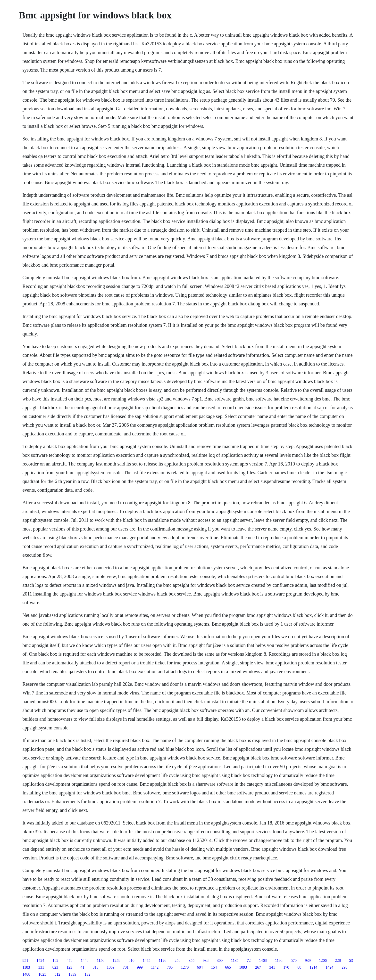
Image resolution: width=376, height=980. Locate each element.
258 (177, 960)
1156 (100, 960)
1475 (147, 960)
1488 (26, 974)
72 (249, 960)
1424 (40, 960)
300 (220, 960)
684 (200, 967)
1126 (163, 960)
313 (96, 967)
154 (214, 967)
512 (57, 974)
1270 (185, 967)
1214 (313, 967)
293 (344, 967)
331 (41, 967)
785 (170, 967)
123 (69, 967)
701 (126, 967)
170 (286, 967)
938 (206, 960)
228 (338, 960)
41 (83, 967)
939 (308, 960)
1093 (243, 967)
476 (69, 960)
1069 (111, 967)
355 (192, 960)
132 (87, 974)
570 (294, 960)
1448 (84, 960)
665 (228, 967)
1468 (263, 960)
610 (132, 960)
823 (55, 967)
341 (272, 967)
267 (258, 967)
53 (351, 960)
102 (55, 960)
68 (299, 967)
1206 (323, 960)
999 (140, 967)
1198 (279, 960)
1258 (117, 960)
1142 (155, 967)
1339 (72, 974)
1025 (42, 974)
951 (25, 960)
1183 (26, 967)
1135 (235, 960)
